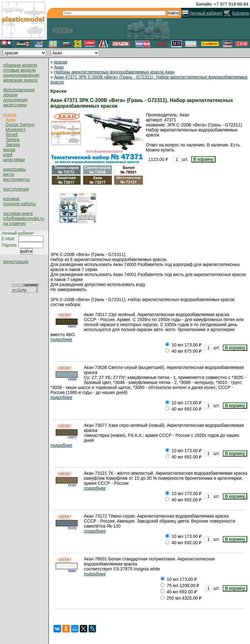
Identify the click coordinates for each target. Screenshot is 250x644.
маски (9, 150)
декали (10, 95)
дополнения (15, 100)
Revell (12, 135)
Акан (10, 120)
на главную (15, 223)
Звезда (13, 145)
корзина (11, 199)
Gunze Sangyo (20, 125)
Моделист (16, 130)
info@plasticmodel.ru (24, 218)
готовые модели (19, 70)
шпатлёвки (14, 160)
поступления (16, 189)
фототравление (19, 90)
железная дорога (20, 80)
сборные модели (20, 65)
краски (10, 115)
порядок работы (19, 204)
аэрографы (15, 169)
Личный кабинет (206, 13)
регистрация (16, 262)
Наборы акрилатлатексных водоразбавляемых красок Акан (114, 72)
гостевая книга (18, 213)
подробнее (61, 340)
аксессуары (15, 105)
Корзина (240, 13)
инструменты (16, 179)
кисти (9, 174)
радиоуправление (21, 75)
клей (8, 155)
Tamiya (13, 140)
